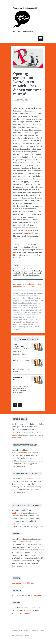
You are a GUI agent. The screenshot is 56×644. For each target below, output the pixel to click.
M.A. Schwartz (23, 275)
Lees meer (17, 438)
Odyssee (33, 269)
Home (14, 631)
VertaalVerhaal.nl (25, 636)
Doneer (26, 613)
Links (42, 631)
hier (15, 255)
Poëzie (16, 265)
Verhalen (27, 631)
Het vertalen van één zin (15, 405)
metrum (20, 269)
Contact (35, 631)
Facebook (38, 596)
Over (20, 631)
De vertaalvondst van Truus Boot (20, 405)
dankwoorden (21, 453)
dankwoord (28, 231)
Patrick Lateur (34, 275)
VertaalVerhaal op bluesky (23, 583)
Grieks (26, 269)
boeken (24, 542)
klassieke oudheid (27, 271)
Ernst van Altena (30, 273)
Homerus (17, 271)
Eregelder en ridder (21, 360)
